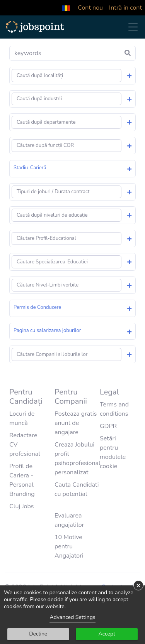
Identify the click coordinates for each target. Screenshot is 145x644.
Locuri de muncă (22, 418)
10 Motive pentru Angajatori (69, 546)
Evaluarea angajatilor (69, 520)
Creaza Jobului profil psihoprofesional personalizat (78, 459)
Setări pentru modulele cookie (113, 452)
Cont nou (90, 8)
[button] (66, 8)
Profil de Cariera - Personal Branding (22, 480)
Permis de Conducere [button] (37, 307)
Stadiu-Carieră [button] (30, 168)
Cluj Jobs (22, 506)
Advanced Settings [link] (72, 617)
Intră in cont (125, 8)
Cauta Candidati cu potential (77, 489)
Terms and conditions (114, 409)
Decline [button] (38, 634)
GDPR (108, 426)
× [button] (138, 585)
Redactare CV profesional (25, 445)
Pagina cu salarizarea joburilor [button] (47, 330)
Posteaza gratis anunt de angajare (76, 423)
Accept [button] (107, 634)
